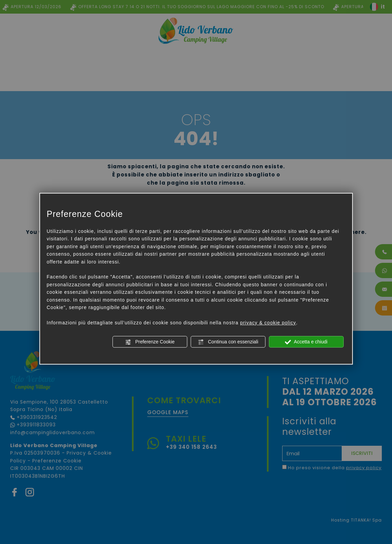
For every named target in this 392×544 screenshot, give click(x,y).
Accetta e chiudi (306, 342)
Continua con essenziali (228, 342)
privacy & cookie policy (268, 323)
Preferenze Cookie (150, 342)
